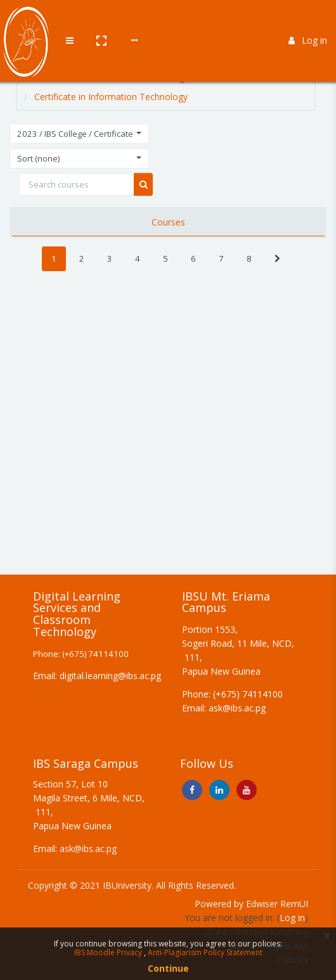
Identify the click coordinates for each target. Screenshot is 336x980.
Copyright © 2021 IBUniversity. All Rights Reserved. (132, 885)
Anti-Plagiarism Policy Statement (205, 952)
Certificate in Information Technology (111, 97)
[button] (100, 21)
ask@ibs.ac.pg (88, 849)
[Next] (277, 259)
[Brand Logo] (25, 21)
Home (32, 77)
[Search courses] (77, 184)
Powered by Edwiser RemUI (251, 904)
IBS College (166, 77)
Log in (308, 21)
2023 (118, 77)
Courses (76, 77)
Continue (168, 968)
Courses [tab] (168, 222)
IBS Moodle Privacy (109, 952)
